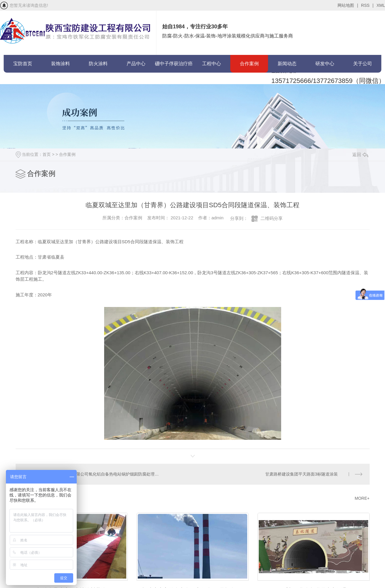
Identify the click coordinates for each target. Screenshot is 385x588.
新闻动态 (287, 64)
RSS (367, 5)
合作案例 (249, 64)
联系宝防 (23, 81)
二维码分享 (272, 218)
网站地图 (348, 5)
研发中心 (325, 64)
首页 (47, 154)
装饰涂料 (60, 64)
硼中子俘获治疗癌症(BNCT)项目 (174, 67)
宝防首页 (23, 64)
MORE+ (362, 498)
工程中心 (212, 64)
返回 (360, 155)
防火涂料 (98, 64)
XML (381, 5)
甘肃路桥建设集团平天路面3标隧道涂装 (302, 474)
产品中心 (136, 64)
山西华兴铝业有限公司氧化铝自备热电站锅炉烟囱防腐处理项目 (104, 474)
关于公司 (363, 64)
